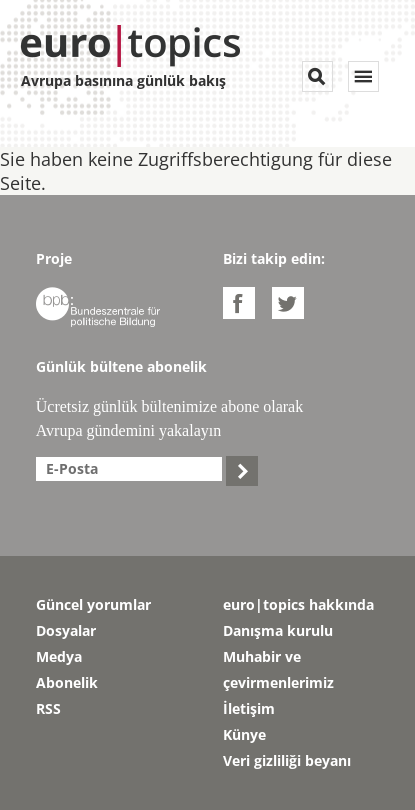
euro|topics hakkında (298, 604)
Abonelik (67, 682)
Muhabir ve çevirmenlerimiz (278, 669)
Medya (59, 656)
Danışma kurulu (278, 630)
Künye (244, 734)
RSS (48, 708)
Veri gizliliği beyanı (287, 760)
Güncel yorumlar (93, 604)
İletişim (249, 708)
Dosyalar (66, 630)
